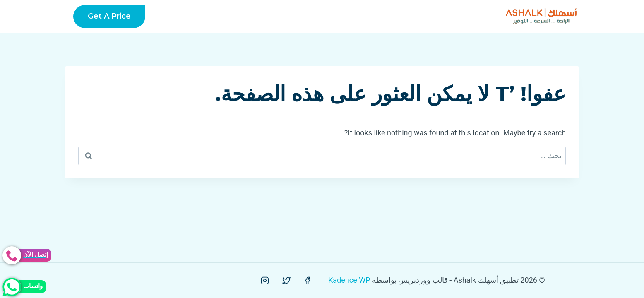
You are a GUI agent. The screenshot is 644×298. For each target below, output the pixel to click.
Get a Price (109, 16)
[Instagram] (265, 281)
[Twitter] (286, 281)
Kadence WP (349, 280)
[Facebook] (308, 281)
